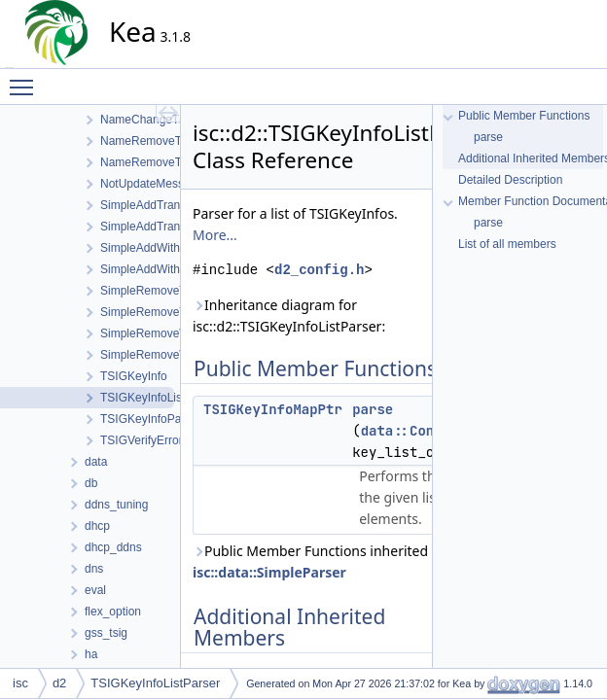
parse (373, 409)
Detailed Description (510, 180)
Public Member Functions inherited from (328, 561)
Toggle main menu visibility (26, 79)
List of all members (507, 244)
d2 (59, 683)
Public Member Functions (524, 116)
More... (215, 235)
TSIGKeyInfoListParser (155, 683)
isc (20, 683)
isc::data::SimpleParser (269, 572)
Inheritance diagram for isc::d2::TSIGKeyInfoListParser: (289, 315)
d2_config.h (319, 270)
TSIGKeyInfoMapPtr (273, 409)
